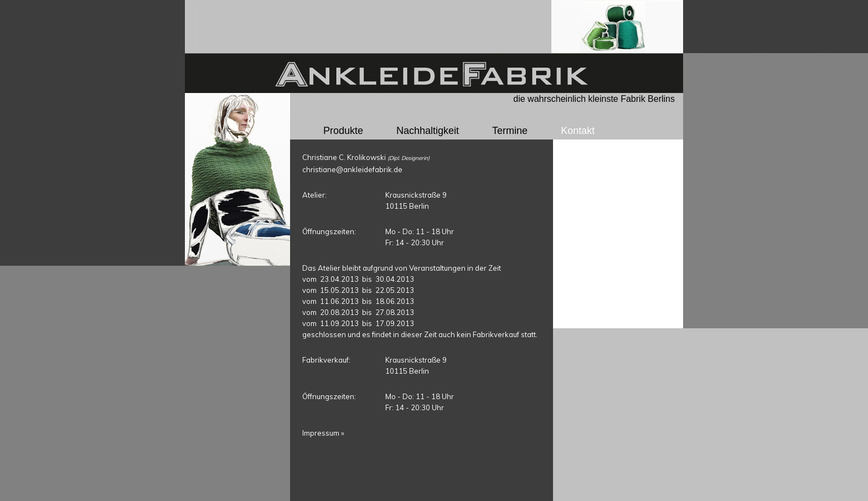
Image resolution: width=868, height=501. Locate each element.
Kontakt (578, 131)
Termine (510, 131)
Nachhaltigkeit (428, 131)
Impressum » (323, 433)
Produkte (343, 131)
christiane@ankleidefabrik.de (352, 169)
